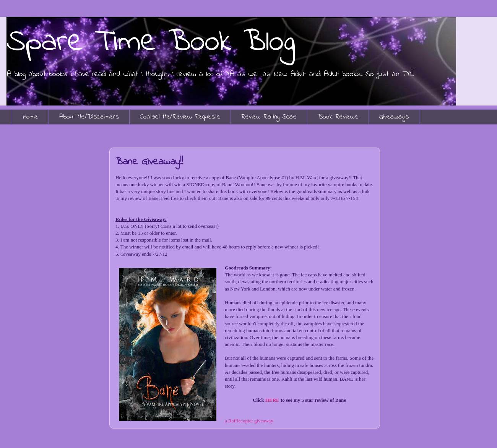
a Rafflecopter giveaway (249, 421)
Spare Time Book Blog (151, 43)
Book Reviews (338, 117)
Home (30, 117)
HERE (272, 400)
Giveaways (394, 117)
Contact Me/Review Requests (180, 117)
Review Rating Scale (269, 117)
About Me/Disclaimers (89, 117)
